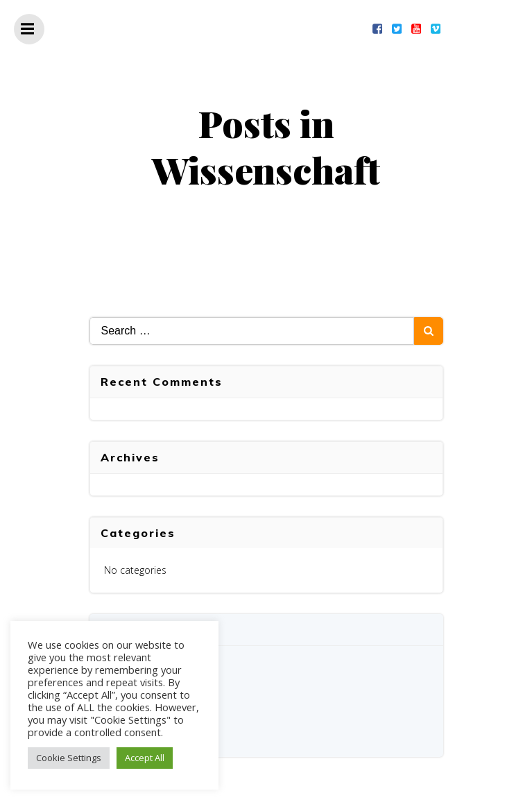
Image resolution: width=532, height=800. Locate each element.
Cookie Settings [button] (69, 758)
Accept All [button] (145, 758)
